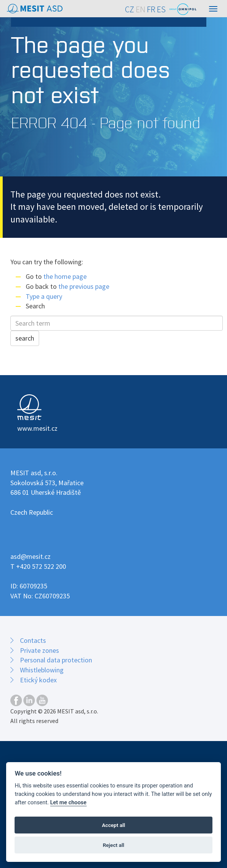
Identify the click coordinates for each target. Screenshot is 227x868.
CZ (130, 9)
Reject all (113, 845)
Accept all (114, 825)
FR (151, 9)
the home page (65, 276)
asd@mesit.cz (30, 556)
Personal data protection (56, 660)
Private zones (39, 650)
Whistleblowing (42, 670)
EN (141, 9)
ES (161, 9)
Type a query (44, 296)
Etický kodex (38, 680)
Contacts (33, 640)
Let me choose (68, 803)
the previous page (84, 286)
